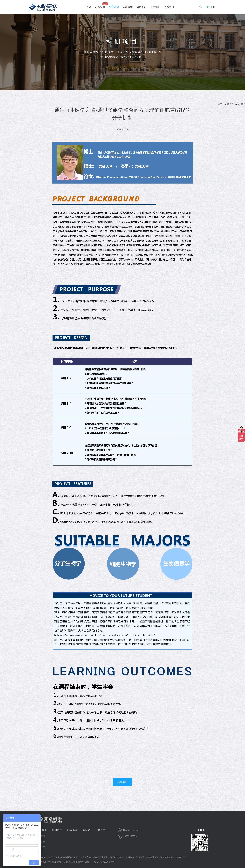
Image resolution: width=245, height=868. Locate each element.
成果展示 (72, 830)
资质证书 (41, 847)
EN (215, 7)
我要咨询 (122, 782)
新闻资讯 (88, 830)
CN (208, 7)
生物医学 (241, 104)
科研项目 (229, 104)
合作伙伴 (41, 841)
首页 (220, 104)
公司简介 (41, 836)
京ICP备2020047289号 (104, 862)
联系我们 (103, 830)
